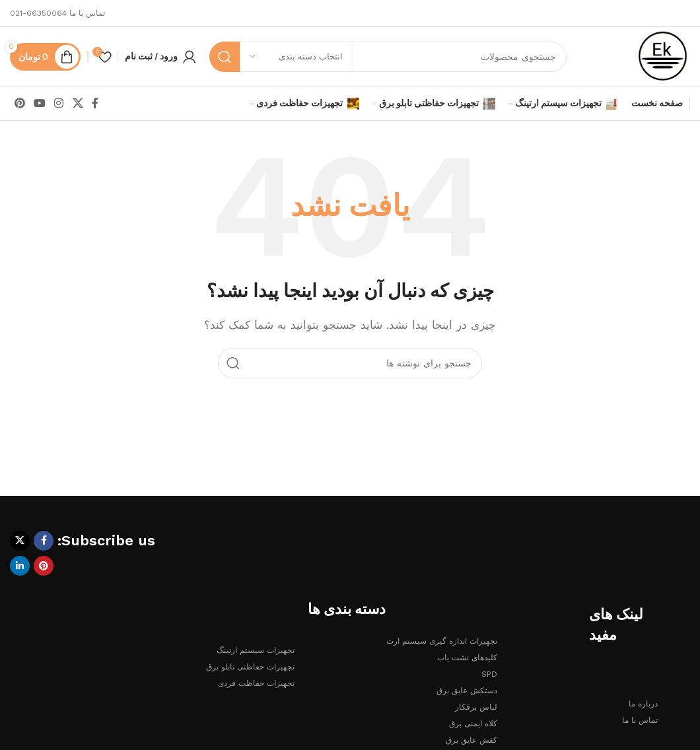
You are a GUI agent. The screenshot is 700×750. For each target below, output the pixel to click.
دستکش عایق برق (467, 691)
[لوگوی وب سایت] (663, 56)
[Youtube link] (39, 103)
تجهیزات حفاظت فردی (256, 683)
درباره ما (643, 704)
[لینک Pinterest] (19, 103)
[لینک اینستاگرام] (59, 103)
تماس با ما (640, 720)
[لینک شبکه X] (78, 103)
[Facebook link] (95, 103)
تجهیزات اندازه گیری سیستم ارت (442, 641)
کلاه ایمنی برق (473, 724)
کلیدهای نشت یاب (467, 658)
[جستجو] (388, 57)
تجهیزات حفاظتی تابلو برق (250, 667)
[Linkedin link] (20, 566)
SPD (489, 674)
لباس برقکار (476, 707)
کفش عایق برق (472, 740)
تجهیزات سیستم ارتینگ (256, 650)
